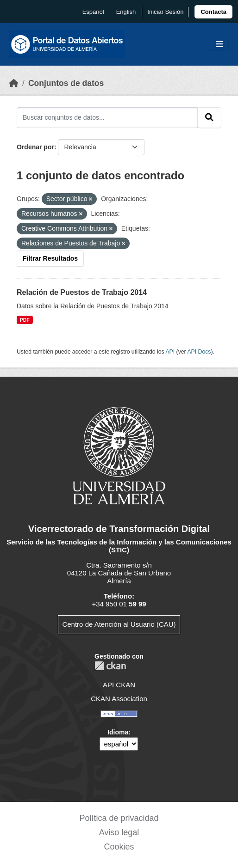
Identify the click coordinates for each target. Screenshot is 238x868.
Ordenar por (35, 147)
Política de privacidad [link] (119, 818)
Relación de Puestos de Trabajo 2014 (82, 292)
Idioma (118, 732)
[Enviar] (209, 117)
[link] (213, 12)
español (93, 12)
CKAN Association (119, 699)
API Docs (199, 352)
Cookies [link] (119, 847)
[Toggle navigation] (219, 45)
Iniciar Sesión (165, 12)
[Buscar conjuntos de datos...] (107, 117)
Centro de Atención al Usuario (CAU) (119, 624)
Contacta (213, 12)
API (170, 352)
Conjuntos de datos (66, 83)
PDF (25, 320)
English (126, 12)
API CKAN (119, 685)
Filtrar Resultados (50, 258)
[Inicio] (14, 83)
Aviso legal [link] (119, 832)
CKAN (110, 666)
